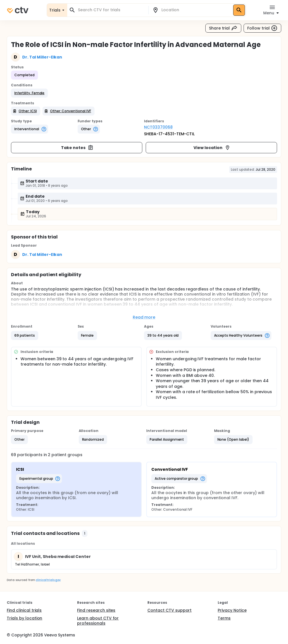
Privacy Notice (232, 610)
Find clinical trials (24, 610)
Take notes (77, 148)
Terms (224, 618)
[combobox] (111, 10)
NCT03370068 (158, 127)
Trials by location (24, 618)
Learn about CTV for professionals (98, 621)
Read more (144, 317)
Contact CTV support (169, 610)
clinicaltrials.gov (48, 580)
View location (212, 148)
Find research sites (96, 610)
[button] (29, 93)
